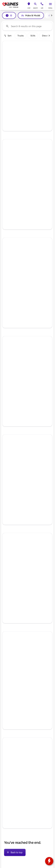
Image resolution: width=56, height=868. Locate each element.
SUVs (33, 36)
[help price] (7, 104)
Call (42, 8)
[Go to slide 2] (23, 75)
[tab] (16, 96)
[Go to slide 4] (31, 75)
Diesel (45, 36)
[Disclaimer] (7, 697)
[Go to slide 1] (19, 75)
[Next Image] (48, 60)
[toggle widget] (49, 861)
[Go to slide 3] (27, 75)
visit (29, 8)
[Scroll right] (52, 15)
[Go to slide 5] (35, 75)
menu (50, 8)
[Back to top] (15, 852)
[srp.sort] (8, 36)
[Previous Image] (6, 60)
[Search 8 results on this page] (27, 26)
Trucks (21, 36)
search (35, 8)
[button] (29, 5)
